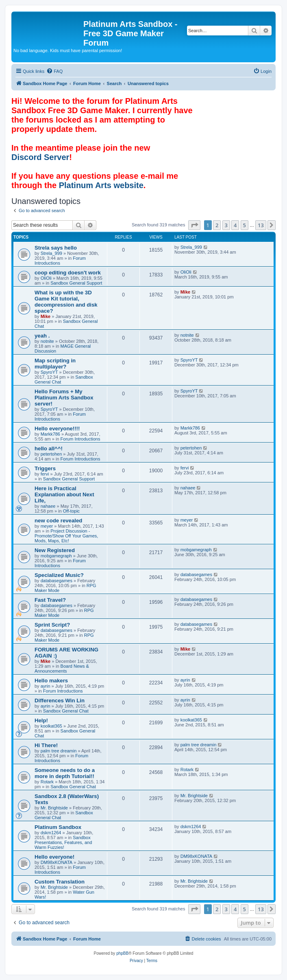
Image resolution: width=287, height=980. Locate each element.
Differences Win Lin (60, 700)
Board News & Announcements (62, 669)
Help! (41, 720)
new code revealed (58, 521)
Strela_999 (51, 253)
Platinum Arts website (101, 185)
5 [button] (245, 225)
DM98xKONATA (57, 862)
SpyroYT (49, 372)
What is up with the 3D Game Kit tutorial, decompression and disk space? (66, 302)
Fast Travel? (50, 600)
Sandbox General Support (76, 283)
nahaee (48, 506)
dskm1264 (51, 833)
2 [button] (217, 225)
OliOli (46, 278)
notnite (47, 341)
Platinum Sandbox (58, 827)
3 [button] (226, 225)
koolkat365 (51, 726)
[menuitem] (54, 71)
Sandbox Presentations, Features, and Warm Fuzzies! (63, 842)
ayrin (46, 686)
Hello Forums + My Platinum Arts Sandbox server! (64, 398)
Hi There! (46, 745)
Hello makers (51, 681)
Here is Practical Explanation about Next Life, (64, 494)
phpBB (122, 953)
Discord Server (40, 157)
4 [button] (235, 225)
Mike (46, 316)
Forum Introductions (80, 439)
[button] (194, 225)
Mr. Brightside (54, 808)
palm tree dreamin (59, 751)
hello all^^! (49, 448)
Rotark (47, 782)
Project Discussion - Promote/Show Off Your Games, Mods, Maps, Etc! (66, 536)
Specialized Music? (59, 575)
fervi (45, 474)
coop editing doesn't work (68, 273)
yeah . (42, 336)
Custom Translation (60, 882)
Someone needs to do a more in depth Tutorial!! (65, 773)
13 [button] (261, 225)
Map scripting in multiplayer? (55, 364)
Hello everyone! (54, 857)
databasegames (57, 581)
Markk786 (50, 434)
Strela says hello (56, 248)
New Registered (55, 550)
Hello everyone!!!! (57, 429)
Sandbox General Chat (66, 711)
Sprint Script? (52, 625)
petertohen (51, 454)
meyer (47, 526)
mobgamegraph (56, 556)
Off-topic (71, 511)
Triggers (45, 468)
